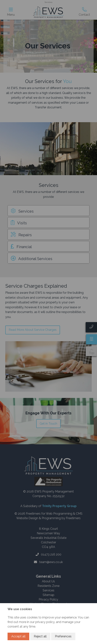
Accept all (18, 636)
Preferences (63, 636)
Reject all (40, 636)
